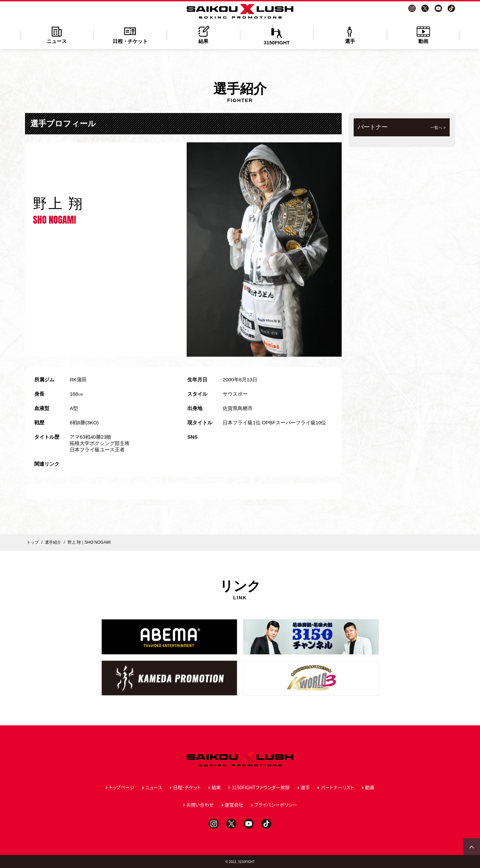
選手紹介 (53, 542)
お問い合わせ (200, 805)
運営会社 (234, 805)
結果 (203, 34)
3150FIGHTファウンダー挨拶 (261, 787)
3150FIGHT (277, 35)
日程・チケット (130, 34)
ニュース (57, 34)
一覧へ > (438, 128)
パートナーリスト (337, 787)
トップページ (122, 787)
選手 (350, 34)
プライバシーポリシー (275, 805)
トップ (33, 542)
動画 (423, 34)
